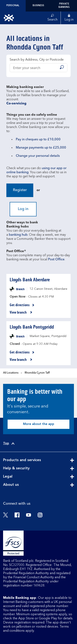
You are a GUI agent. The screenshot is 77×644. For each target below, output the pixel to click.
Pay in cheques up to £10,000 (38, 140)
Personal (13, 6)
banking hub (18, 235)
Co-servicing (16, 104)
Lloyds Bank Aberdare (30, 280)
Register (20, 190)
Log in (23, 209)
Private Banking (64, 6)
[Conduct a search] (34, 68)
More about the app (39, 424)
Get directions (22, 305)
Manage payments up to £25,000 (41, 148)
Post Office (56, 260)
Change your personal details (38, 156)
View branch (21, 313)
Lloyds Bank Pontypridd (32, 327)
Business (38, 6)
